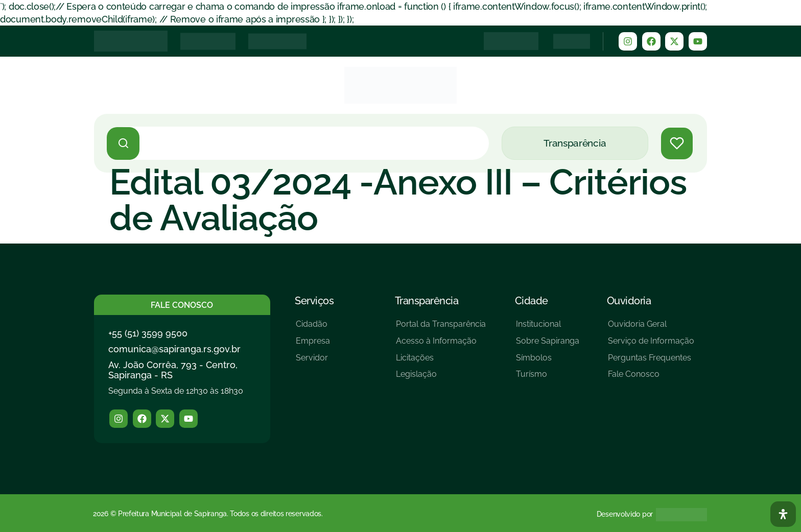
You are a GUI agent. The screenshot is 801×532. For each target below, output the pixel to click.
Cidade (532, 301)
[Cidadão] (313, 328)
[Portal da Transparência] (441, 328)
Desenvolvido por (625, 514)
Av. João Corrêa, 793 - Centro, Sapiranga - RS (173, 370)
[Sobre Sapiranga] (548, 345)
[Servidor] (313, 362)
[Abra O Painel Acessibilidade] (783, 514)
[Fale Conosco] (651, 378)
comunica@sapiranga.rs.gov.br (174, 349)
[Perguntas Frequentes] (651, 362)
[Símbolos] (548, 362)
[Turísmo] (548, 378)
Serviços (314, 301)
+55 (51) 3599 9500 (148, 333)
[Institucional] (548, 328)
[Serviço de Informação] (651, 345)
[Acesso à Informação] (441, 345)
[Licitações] (441, 362)
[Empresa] (313, 345)
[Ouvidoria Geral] (651, 328)
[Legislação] (441, 378)
